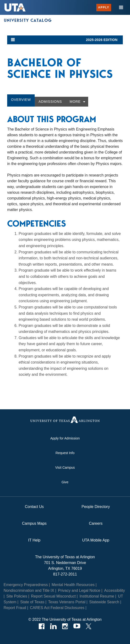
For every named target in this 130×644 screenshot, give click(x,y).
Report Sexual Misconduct (53, 596)
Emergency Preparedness (26, 585)
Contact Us (34, 507)
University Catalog (28, 20)
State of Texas (32, 602)
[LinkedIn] (53, 626)
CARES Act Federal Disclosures (57, 608)
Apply (104, 7)
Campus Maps (34, 523)
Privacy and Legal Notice (79, 590)
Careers (96, 523)
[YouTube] (77, 626)
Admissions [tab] (50, 102)
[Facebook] (42, 626)
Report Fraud (15, 608)
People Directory (96, 507)
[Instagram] (65, 626)
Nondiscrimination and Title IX (29, 590)
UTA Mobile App (96, 540)
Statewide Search (104, 602)
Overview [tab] (21, 100)
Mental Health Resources (73, 585)
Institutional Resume (97, 596)
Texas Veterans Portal (67, 602)
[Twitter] (89, 626)
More (75, 102)
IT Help (34, 540)
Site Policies (17, 596)
